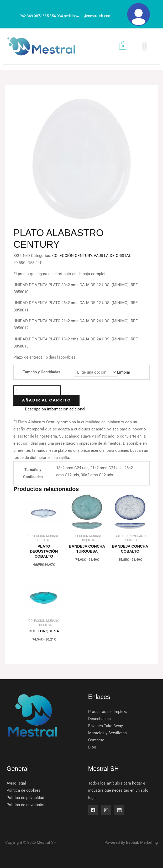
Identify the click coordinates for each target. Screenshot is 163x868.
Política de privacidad (25, 798)
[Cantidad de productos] (37, 390)
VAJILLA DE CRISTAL (112, 256)
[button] (144, 46)
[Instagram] (106, 810)
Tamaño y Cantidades (42, 372)
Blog (92, 747)
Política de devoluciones (28, 805)
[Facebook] (93, 810)
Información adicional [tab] (66, 409)
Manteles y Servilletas (107, 733)
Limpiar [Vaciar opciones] (124, 372)
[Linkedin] (119, 810)
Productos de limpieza (108, 712)
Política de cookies (23, 790)
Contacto (96, 740)
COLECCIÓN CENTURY (72, 256)
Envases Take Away (106, 726)
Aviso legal (16, 783)
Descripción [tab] (35, 409)
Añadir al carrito (46, 400)
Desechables (99, 719)
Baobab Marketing (142, 842)
